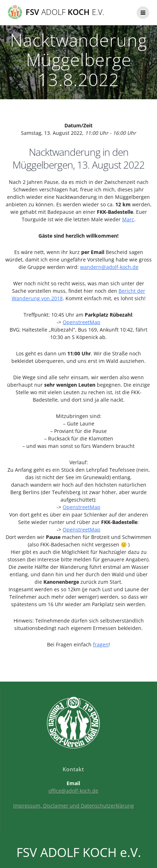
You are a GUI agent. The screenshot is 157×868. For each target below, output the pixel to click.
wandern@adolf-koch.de (109, 267)
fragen (101, 644)
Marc (128, 219)
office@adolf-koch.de (73, 791)
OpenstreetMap (82, 322)
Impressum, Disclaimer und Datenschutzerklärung (74, 806)
